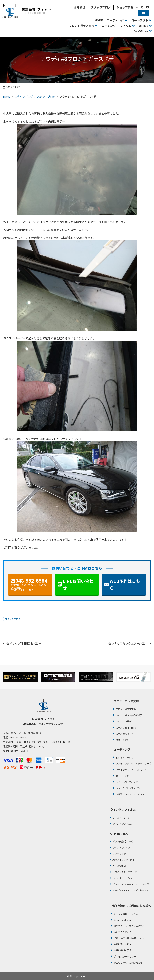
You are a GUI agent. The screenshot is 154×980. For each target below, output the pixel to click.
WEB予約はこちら (125, 585)
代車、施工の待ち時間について (129, 938)
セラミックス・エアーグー (126, 872)
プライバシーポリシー (125, 956)
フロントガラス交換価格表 (129, 715)
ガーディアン (122, 776)
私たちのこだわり (125, 757)
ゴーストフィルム (121, 818)
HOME (7, 97)
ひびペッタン (122, 740)
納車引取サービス (123, 944)
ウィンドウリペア (125, 721)
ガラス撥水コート (125, 734)
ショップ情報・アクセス (126, 914)
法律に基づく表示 (123, 950)
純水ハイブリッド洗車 (124, 860)
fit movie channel (123, 920)
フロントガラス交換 (126, 709)
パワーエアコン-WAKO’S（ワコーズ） (131, 884)
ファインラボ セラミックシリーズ (133, 763)
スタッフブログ (24, 97)
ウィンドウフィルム (122, 824)
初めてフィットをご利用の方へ (129, 926)
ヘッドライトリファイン (128, 788)
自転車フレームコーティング (130, 794)
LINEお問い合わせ (78, 585)
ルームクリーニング (122, 878)
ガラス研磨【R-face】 (127, 728)
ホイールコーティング (127, 782)
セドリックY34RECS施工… (24, 643)
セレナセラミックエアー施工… (128, 643)
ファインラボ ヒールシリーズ (131, 770)
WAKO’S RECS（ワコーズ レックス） (132, 890)
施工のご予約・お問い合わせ (128, 963)
